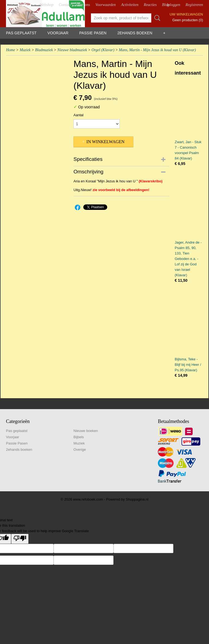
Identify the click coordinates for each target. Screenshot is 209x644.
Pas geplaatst (21, 33)
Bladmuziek (44, 50)
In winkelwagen (105, 142)
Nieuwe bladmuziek (72, 50)
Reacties (150, 5)
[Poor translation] (20, 539)
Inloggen (173, 5)
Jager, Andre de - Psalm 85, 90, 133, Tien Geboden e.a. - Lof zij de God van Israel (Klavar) (188, 259)
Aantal (79, 115)
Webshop (47, 5)
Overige (80, 450)
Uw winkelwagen (186, 14)
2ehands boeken (135, 33)
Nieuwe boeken (86, 431)
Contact (65, 5)
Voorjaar (58, 33)
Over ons (83, 5)
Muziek (25, 50)
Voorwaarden (105, 5)
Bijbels (79, 437)
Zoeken (156, 18)
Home (10, 50)
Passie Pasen (93, 33)
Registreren (194, 5)
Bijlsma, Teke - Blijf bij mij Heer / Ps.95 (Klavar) (188, 365)
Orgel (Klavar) (103, 50)
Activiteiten (130, 5)
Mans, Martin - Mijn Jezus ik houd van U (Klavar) (157, 50)
